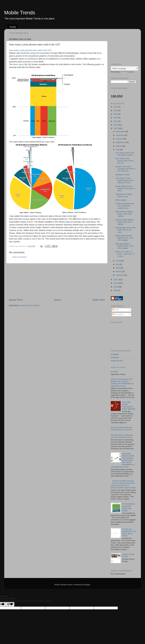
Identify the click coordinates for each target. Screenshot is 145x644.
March (119, 271)
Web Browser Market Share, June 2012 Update (124, 214)
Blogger (87, 585)
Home (57, 300)
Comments (118, 314)
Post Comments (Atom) (30, 305)
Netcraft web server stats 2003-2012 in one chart (126, 230)
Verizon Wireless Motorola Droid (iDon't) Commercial (122, 429)
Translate (128, 72)
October (119, 139)
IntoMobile (115, 357)
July (118, 150)
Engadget (115, 354)
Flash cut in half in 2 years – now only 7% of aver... (125, 254)
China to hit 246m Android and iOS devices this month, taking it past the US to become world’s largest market (123, 484)
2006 (116, 290)
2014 (116, 121)
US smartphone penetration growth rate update (128, 507)
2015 (116, 118)
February (120, 275)
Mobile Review (117, 361)
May (118, 264)
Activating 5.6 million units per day (124, 195)
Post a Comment (19, 257)
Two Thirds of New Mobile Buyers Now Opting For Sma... (124, 180)
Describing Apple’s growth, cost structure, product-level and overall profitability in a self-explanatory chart (123, 460)
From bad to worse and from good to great (125, 154)
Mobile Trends (20, 13)
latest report (18, 64)
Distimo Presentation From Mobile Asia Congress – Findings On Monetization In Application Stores (122, 383)
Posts (116, 310)
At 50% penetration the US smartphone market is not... (125, 206)
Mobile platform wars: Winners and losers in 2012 (125, 188)
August (119, 146)
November (120, 135)
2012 (116, 128)
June (118, 261)
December (120, 132)
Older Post (98, 300)
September (121, 142)
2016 (116, 114)
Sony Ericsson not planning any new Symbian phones (122, 436)
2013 (116, 125)
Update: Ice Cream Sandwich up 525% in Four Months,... (125, 169)
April (118, 268)
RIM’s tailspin (121, 200)
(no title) (114, 372)
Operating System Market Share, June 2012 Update (124, 246)
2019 (116, 110)
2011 (116, 280)
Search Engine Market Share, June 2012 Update (125, 222)
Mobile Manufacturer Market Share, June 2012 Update (124, 238)
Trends (13, 27)
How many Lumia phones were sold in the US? (30, 50)
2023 (116, 107)
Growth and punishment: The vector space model (129, 532)
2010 (116, 283)
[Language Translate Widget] (124, 68)
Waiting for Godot (123, 175)
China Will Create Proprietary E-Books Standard (129, 406)
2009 (116, 287)
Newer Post (16, 300)
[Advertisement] (57, 281)
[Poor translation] (10, 604)
